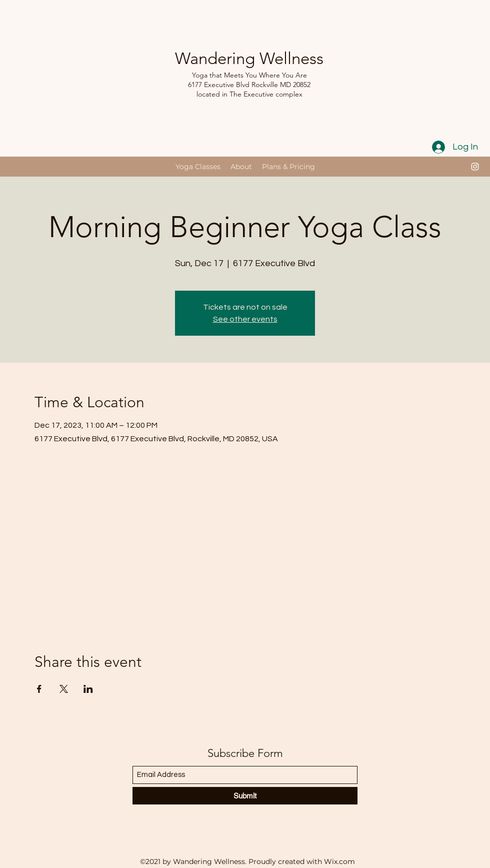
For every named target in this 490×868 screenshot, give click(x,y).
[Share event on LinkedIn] (88, 689)
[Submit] (245, 796)
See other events (245, 319)
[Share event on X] (64, 689)
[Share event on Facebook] (39, 689)
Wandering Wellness (249, 59)
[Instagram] (475, 167)
